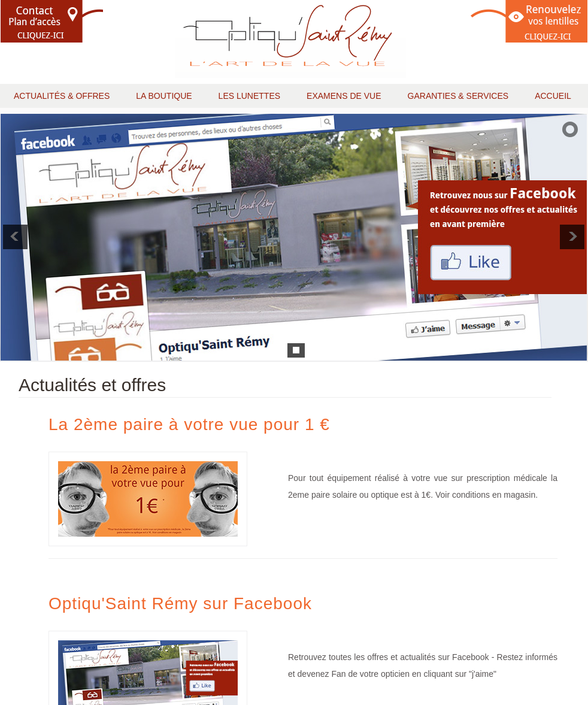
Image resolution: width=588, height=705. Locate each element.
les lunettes (249, 96)
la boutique (164, 96)
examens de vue (344, 96)
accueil (553, 96)
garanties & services (458, 96)
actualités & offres (62, 96)
